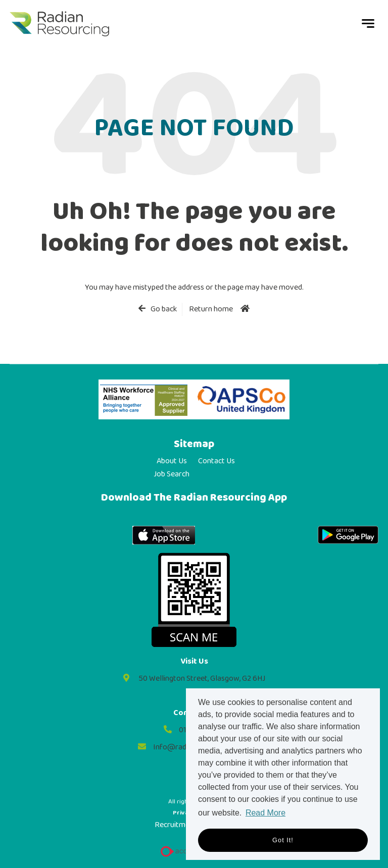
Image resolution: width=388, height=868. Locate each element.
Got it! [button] (283, 840)
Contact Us (216, 461)
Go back (164, 309)
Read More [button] (265, 813)
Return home (211, 309)
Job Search (172, 474)
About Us (172, 461)
